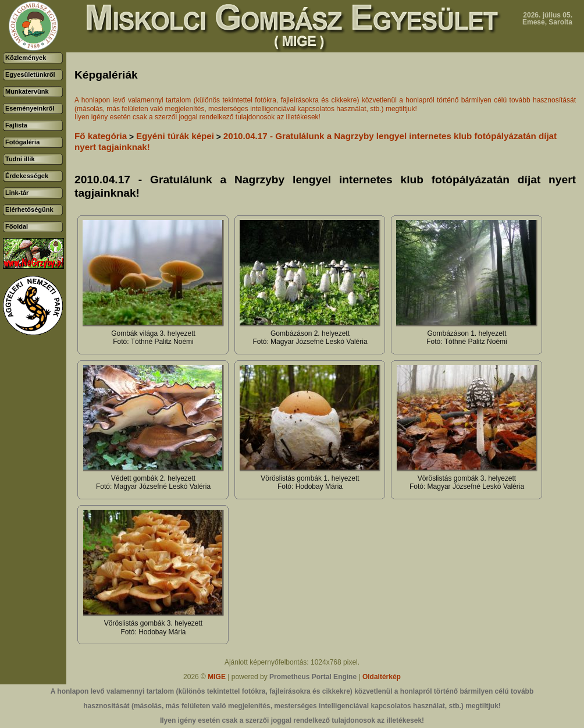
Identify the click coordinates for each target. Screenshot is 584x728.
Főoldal (17, 226)
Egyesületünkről (30, 74)
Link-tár (17, 193)
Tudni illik (20, 159)
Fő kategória (101, 136)
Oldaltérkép (382, 677)
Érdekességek (27, 176)
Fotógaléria (22, 142)
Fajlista (16, 125)
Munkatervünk (27, 91)
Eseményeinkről (30, 108)
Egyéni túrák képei (175, 136)
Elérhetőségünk (29, 209)
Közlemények (26, 58)
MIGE (217, 677)
